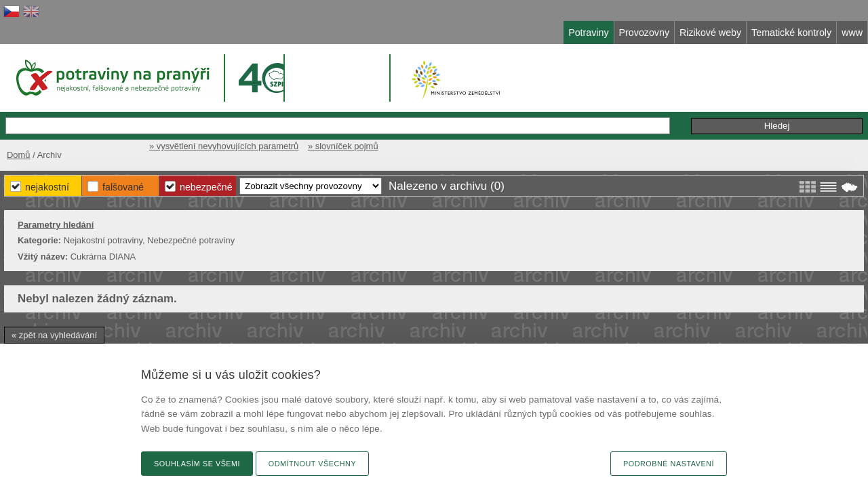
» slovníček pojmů (731, 141)
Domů (124, 141)
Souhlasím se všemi (197, 464)
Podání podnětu (718, 111)
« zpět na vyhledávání (163, 332)
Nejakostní (303, 183)
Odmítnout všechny (312, 464)
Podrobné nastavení (669, 464)
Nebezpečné (481, 183)
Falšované (388, 183)
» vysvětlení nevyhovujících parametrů (605, 141)
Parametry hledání (164, 222)
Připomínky (643, 111)
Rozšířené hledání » (556, 111)
